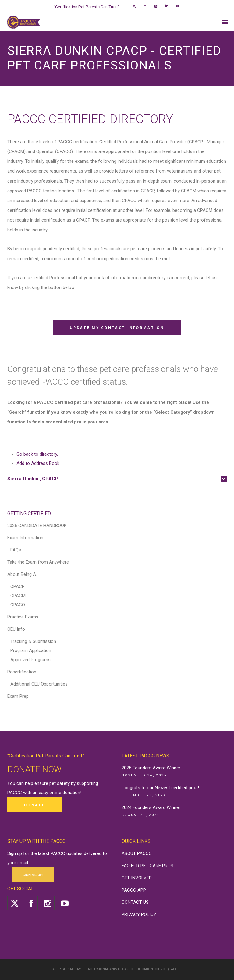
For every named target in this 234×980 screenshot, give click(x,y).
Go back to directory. (37, 454)
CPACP (18, 586)
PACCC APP (134, 890)
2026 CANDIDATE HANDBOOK (37, 526)
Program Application (31, 650)
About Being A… (23, 574)
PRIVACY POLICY (139, 914)
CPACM (18, 596)
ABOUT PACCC (137, 853)
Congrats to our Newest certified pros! (160, 788)
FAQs (16, 550)
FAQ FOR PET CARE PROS (147, 866)
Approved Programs (30, 660)
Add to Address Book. (38, 463)
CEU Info (16, 629)
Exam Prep (18, 696)
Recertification (22, 672)
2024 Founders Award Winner (151, 807)
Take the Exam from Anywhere (38, 562)
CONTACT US (135, 902)
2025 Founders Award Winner (151, 768)
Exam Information (25, 538)
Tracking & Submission (33, 641)
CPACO (18, 605)
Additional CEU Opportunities (39, 684)
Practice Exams (23, 617)
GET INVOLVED (137, 878)
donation (71, 793)
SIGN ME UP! (33, 875)
